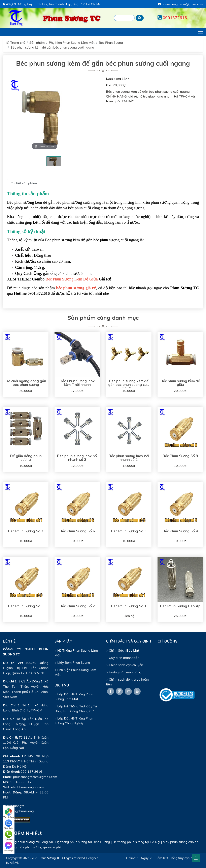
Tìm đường (9, 813)
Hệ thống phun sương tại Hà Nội (136, 842)
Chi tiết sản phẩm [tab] (24, 183)
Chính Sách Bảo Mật (123, 650)
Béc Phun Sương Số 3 (26, 606)
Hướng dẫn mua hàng (124, 672)
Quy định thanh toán (123, 658)
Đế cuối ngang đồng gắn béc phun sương (26, 383)
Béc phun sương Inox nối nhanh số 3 (77, 458)
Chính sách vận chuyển (125, 665)
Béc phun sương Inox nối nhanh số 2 (129, 458)
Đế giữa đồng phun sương (26, 458)
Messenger (9, 847)
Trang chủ (16, 43)
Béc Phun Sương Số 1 (129, 606)
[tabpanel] (54, 161)
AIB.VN (14, 863)
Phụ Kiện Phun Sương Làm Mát (72, 43)
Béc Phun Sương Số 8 (180, 456)
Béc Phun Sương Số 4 (180, 531)
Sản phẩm (37, 43)
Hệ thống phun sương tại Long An (28, 842)
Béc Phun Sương (111, 43)
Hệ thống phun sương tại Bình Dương (83, 842)
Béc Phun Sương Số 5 (129, 531)
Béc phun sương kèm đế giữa (180, 383)
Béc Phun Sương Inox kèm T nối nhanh (77, 383)
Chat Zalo (9, 824)
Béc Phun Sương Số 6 (77, 531)
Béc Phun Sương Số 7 (26, 531)
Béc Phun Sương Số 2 (77, 606)
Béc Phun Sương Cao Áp (180, 606)
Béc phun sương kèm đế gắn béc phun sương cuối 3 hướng (129, 385)
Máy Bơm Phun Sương (72, 662)
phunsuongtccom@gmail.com (180, 4)
